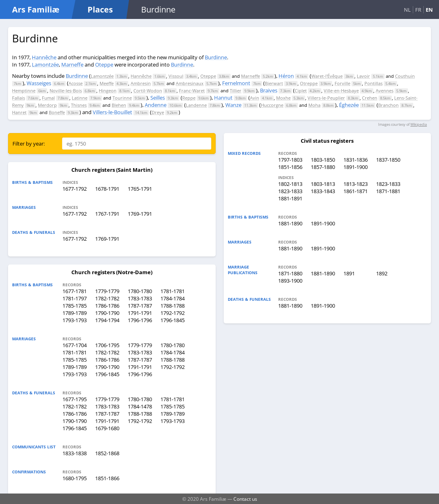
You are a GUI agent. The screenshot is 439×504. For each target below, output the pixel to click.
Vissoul (176, 76)
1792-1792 (173, 313)
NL (407, 10)
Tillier (236, 91)
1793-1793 (75, 320)
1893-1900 (290, 281)
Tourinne (122, 98)
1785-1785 (75, 306)
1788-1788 (173, 306)
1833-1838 (75, 453)
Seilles (158, 98)
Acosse (76, 83)
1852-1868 (107, 453)
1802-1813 (290, 184)
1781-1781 (173, 291)
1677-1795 (75, 399)
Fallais (19, 98)
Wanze (233, 105)
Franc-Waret (192, 91)
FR (418, 10)
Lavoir (363, 76)
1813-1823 (356, 184)
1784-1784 (173, 298)
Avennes (385, 91)
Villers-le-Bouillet (112, 112)
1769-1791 (140, 214)
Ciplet (301, 91)
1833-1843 (323, 191)
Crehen (370, 98)
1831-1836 (356, 160)
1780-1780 (140, 291)
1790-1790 (107, 313)
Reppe (189, 98)
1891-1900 (356, 167)
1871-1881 (388, 191)
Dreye (158, 112)
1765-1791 (140, 189)
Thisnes (79, 105)
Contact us (245, 499)
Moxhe (283, 98)
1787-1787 (140, 306)
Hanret (19, 112)
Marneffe (72, 65)
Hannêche (44, 57)
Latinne (80, 98)
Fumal (48, 98)
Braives (269, 90)
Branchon (388, 105)
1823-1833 (388, 184)
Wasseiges (39, 83)
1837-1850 (388, 160)
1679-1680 (107, 428)
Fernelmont (236, 83)
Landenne (196, 105)
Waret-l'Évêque (327, 76)
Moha (314, 105)
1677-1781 (75, 291)
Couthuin (405, 76)
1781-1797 (75, 298)
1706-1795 (107, 345)
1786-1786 (107, 306)
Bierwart (274, 83)
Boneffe (57, 112)
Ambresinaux (190, 83)
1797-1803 (290, 160)
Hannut (223, 98)
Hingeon (108, 91)
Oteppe (104, 65)
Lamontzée (45, 65)
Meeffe (107, 83)
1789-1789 (75, 313)
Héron (286, 76)
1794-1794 (107, 320)
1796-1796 (140, 320)
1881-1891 (290, 198)
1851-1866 (107, 478)
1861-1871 (356, 191)
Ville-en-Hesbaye (341, 91)
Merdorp (47, 105)
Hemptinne (24, 91)
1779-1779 (107, 291)
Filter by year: (29, 144)
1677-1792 (75, 189)
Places (100, 9)
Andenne (156, 105)
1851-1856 (290, 167)
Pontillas (373, 83)
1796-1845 (173, 320)
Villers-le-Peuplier (326, 98)
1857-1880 (323, 167)
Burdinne (216, 57)
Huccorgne (272, 105)
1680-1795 (75, 478)
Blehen (119, 105)
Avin (255, 98)
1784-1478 (140, 406)
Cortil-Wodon (148, 91)
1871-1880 (290, 273)
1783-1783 (140, 298)
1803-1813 (323, 184)
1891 (349, 273)
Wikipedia (419, 124)
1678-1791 (107, 189)
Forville (342, 83)
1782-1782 (107, 298)
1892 (382, 273)
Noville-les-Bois (66, 91)
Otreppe (309, 83)
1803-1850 (323, 160)
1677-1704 (75, 345)
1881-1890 (290, 223)
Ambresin (141, 83)
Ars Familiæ (36, 9)
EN (429, 10)
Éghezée (349, 105)
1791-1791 (140, 313)
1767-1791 (107, 214)
